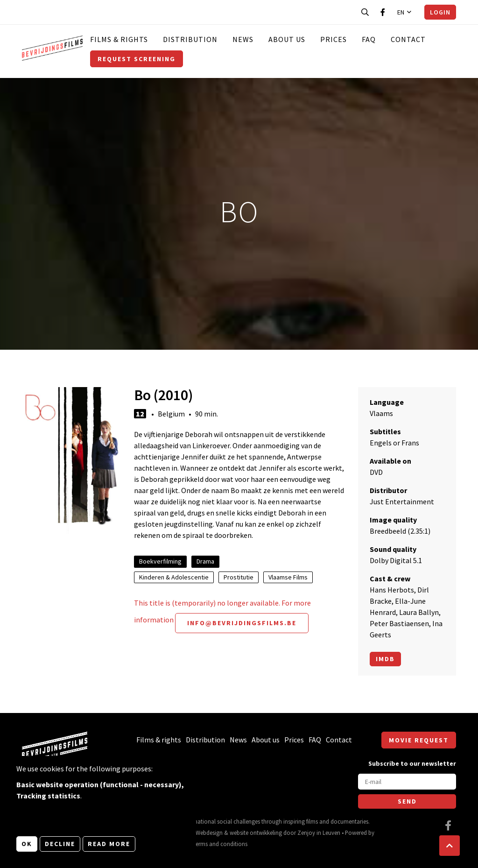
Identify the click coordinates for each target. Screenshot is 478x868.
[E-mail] (407, 782)
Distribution (190, 39)
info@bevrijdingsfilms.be (242, 623)
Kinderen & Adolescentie (174, 577)
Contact (408, 39)
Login (440, 12)
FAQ (369, 39)
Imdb (385, 659)
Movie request (419, 740)
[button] (450, 846)
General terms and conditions (210, 844)
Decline (60, 844)
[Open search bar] (365, 12)
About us (287, 39)
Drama (205, 561)
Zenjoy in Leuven (319, 833)
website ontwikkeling (256, 833)
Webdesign (209, 833)
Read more (109, 844)
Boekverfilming (160, 561)
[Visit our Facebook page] (383, 12)
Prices (334, 39)
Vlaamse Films (288, 577)
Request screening (137, 59)
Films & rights (119, 39)
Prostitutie (239, 577)
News (243, 39)
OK (27, 844)
